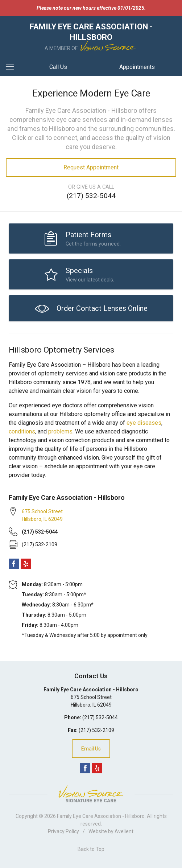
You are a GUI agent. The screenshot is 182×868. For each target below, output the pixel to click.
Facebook (14, 564)
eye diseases (144, 423)
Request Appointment (91, 167)
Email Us (91, 749)
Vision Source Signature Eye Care (91, 794)
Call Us (58, 67)
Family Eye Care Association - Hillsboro (101, 816)
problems (60, 431)
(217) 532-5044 (91, 196)
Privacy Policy (63, 831)
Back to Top (91, 849)
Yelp (26, 564)
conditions (22, 431)
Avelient (124, 831)
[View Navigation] (12, 67)
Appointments (137, 67)
